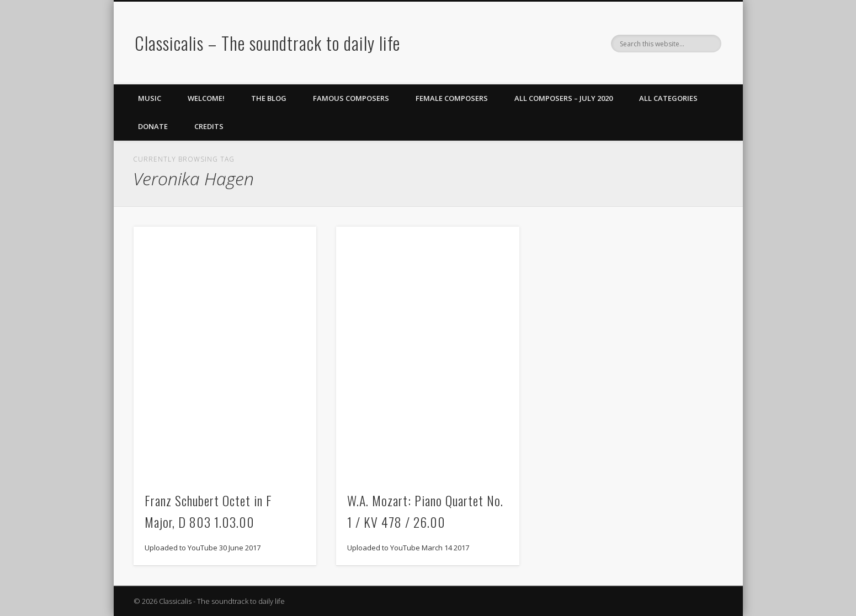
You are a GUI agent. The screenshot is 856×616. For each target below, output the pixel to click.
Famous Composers (351, 98)
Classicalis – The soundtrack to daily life (267, 43)
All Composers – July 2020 (563, 98)
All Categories (668, 98)
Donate (153, 126)
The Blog (269, 98)
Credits (209, 126)
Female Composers (452, 98)
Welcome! (206, 98)
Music (150, 98)
